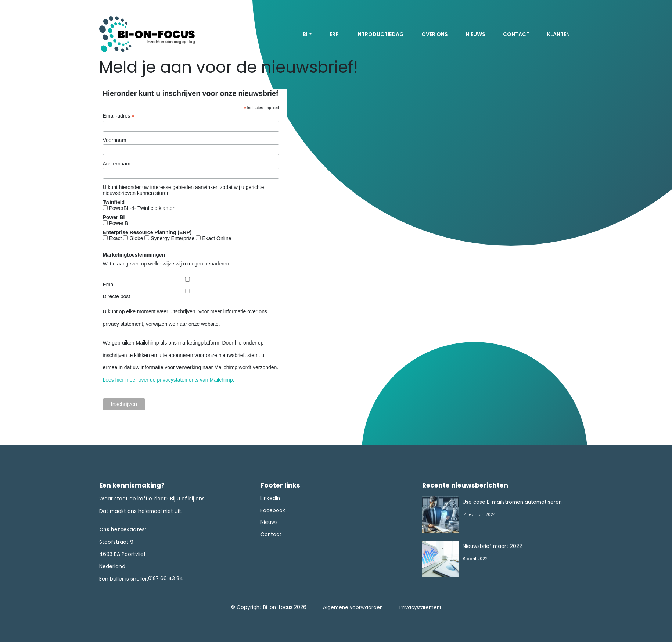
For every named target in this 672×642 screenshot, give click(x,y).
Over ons (435, 34)
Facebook (273, 511)
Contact (516, 34)
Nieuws (475, 34)
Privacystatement (420, 608)
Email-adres (119, 116)
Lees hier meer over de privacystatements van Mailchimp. (169, 380)
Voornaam (115, 140)
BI (305, 34)
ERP (334, 34)
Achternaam (117, 164)
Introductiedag (380, 34)
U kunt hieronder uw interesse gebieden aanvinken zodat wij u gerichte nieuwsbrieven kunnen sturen (184, 190)
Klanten (558, 34)
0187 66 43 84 (166, 579)
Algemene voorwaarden (351, 608)
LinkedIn (271, 499)
